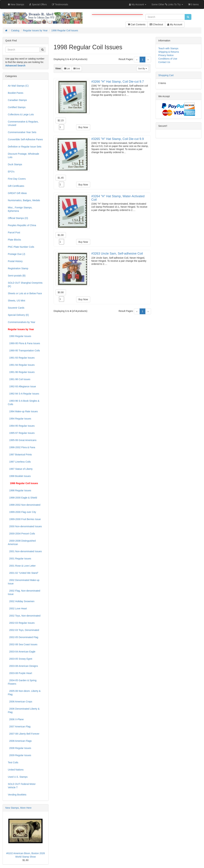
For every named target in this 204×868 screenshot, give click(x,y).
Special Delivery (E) (18, 315)
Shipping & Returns (169, 52)
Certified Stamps (17, 107)
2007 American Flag (19, 727)
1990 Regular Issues (19, 336)
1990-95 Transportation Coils (24, 351)
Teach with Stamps (168, 48)
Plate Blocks (14, 240)
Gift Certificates (16, 186)
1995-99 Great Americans (22, 440)
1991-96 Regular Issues (21, 372)
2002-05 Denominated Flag (23, 637)
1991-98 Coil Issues (19, 379)
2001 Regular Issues (19, 559)
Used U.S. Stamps (18, 777)
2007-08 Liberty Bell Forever (24, 734)
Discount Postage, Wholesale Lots (23, 156)
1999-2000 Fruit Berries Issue (24, 519)
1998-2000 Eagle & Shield (22, 498)
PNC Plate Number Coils (21, 247)
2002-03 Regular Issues (21, 623)
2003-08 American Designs (23, 666)
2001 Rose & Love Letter (22, 566)
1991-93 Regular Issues (21, 358)
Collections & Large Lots (21, 114)
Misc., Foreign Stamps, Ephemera (20, 209)
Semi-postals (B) (17, 276)
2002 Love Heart (17, 608)
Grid (77, 69)
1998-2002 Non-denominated (24, 505)
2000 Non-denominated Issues (25, 526)
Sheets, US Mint (16, 301)
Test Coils (13, 762)
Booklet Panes (16, 93)
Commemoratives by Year (22, 322)
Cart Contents (137, 24)
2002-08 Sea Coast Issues (23, 644)
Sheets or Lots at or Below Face (25, 293)
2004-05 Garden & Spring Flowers (22, 682)
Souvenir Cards (16, 308)
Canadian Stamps (17, 100)
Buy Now (83, 127)
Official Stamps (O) (18, 218)
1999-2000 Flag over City (22, 512)
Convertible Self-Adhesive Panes (25, 139)
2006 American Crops (20, 702)
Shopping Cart (166, 75)
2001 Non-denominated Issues (25, 551)
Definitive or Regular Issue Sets (25, 147)
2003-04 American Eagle (22, 652)
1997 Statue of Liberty (20, 469)
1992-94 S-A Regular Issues (23, 394)
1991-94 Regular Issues (21, 365)
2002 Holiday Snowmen (21, 601)
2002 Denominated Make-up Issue (24, 582)
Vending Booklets (17, 795)
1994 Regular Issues (19, 419)
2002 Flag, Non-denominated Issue (24, 592)
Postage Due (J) (16, 254)
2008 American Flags (20, 741)
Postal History (15, 261)
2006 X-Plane (16, 719)
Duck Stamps (15, 164)
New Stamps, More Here (18, 808)
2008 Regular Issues (19, 748)
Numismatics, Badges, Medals (24, 200)
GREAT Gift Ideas (17, 193)
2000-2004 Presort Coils (21, 534)
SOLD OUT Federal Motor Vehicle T (22, 786)
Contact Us (164, 62)
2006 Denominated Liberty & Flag (24, 710)
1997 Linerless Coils (19, 462)
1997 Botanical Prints (20, 455)
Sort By (143, 69)
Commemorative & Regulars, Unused (23, 123)
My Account (175, 24)
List (67, 69)
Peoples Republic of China (22, 225)
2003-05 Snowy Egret (20, 659)
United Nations (16, 770)
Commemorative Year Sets (22, 132)
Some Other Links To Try (167, 4)
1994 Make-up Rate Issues (23, 411)
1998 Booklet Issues (19, 476)
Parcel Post (14, 232)
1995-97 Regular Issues (21, 433)
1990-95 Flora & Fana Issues (24, 343)
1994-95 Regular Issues (21, 426)
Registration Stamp (18, 268)
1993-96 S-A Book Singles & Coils (24, 403)
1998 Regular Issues (19, 490)
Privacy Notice (166, 55)
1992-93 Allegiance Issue (22, 386)
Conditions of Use (168, 59)
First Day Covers (17, 179)
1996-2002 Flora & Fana (22, 447)
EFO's (11, 172)
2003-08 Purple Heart (20, 673)
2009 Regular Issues (19, 755)
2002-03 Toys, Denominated (23, 630)
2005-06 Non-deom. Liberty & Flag (24, 693)
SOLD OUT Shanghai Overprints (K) (25, 284)
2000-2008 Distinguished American (22, 542)
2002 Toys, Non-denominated (24, 616)
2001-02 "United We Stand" (23, 573)
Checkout (156, 24)
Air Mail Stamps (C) (18, 86)
